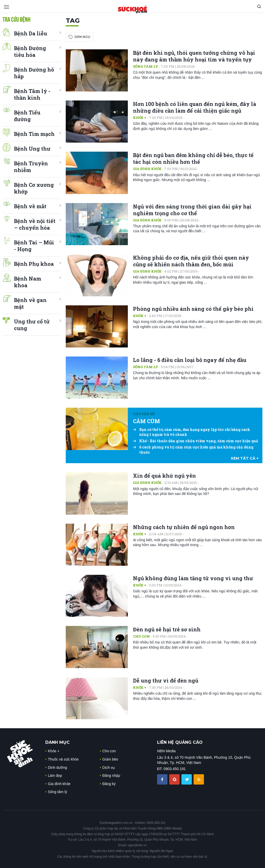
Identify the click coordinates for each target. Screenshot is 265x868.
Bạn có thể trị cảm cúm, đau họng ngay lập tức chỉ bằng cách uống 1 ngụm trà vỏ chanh (192, 432)
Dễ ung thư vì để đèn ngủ (166, 680)
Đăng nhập (111, 776)
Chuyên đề (144, 414)
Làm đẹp (55, 776)
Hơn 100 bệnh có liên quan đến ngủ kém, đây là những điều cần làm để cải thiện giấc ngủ (195, 107)
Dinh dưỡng (57, 768)
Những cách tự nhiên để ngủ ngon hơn (184, 527)
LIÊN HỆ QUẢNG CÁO (180, 742)
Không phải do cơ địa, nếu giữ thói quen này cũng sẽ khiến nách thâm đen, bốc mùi (191, 261)
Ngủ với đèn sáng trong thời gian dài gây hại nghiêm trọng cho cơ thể (192, 210)
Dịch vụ (109, 768)
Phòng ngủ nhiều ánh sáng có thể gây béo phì (193, 309)
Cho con (141, 636)
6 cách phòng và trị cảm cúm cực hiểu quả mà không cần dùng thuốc (193, 450)
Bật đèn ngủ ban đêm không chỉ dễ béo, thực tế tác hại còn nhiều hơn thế (193, 158)
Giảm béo (110, 759)
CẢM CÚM (146, 421)
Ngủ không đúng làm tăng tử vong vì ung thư (193, 578)
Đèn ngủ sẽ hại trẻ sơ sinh (167, 629)
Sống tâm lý (146, 66)
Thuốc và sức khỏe (63, 759)
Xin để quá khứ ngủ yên (164, 476)
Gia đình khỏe (147, 169)
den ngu (82, 37)
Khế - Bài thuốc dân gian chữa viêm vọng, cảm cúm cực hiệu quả (196, 441)
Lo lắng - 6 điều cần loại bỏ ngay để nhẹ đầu (190, 360)
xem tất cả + (245, 458)
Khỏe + (140, 118)
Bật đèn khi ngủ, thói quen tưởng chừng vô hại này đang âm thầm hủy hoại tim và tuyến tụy (194, 56)
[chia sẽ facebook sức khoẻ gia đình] (163, 779)
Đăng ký (109, 784)
